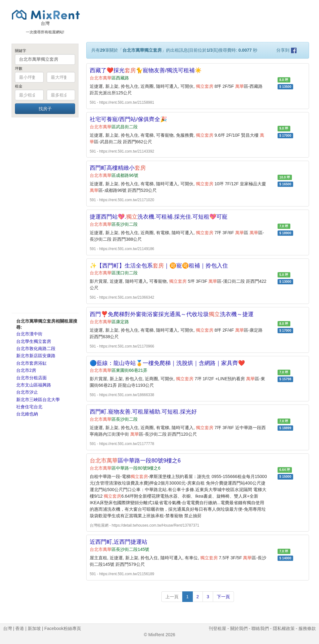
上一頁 (172, 597)
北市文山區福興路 (34, 385)
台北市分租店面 (31, 378)
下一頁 (223, 597)
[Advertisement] (45, 215)
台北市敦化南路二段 (36, 348)
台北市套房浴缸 (31, 363)
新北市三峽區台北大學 (38, 400)
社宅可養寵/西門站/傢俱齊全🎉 (128, 119)
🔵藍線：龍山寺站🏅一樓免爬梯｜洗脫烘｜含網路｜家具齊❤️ (167, 363)
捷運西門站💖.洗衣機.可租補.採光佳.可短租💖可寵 (159, 217)
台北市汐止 (27, 392)
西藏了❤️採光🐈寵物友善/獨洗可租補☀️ (146, 70)
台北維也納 (27, 414)
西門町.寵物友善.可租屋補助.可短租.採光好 (143, 412)
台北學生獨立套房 (34, 341)
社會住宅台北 (29, 407)
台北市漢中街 (29, 334)
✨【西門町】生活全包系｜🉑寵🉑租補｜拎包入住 (159, 266)
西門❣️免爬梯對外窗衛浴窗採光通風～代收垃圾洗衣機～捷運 (172, 314)
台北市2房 (26, 370)
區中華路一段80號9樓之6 (135, 461)
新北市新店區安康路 (36, 356)
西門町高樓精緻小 (118, 168)
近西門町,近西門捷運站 (119, 542)
